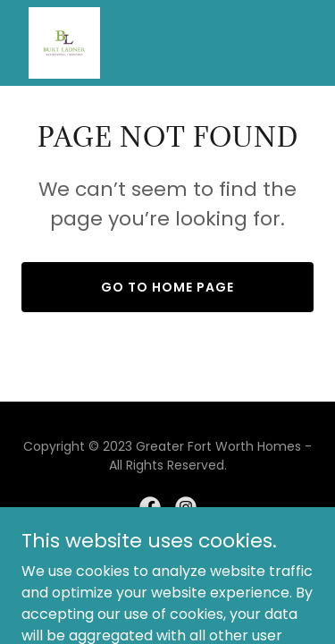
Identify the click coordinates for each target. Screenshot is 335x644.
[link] (64, 43)
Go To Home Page (167, 287)
